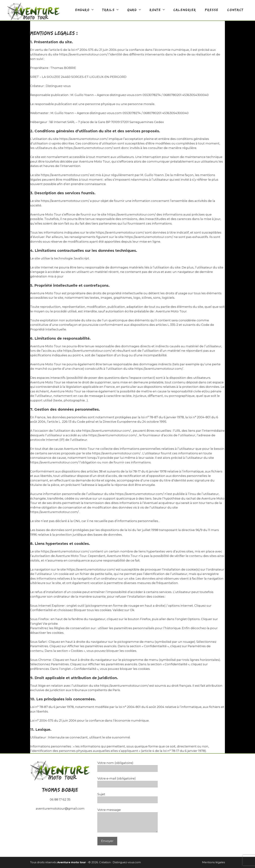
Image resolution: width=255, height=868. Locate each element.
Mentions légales (213, 862)
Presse (212, 10)
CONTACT (235, 10)
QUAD (136, 10)
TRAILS (112, 10)
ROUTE (159, 10)
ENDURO (86, 10)
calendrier (185, 10)
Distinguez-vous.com (127, 862)
